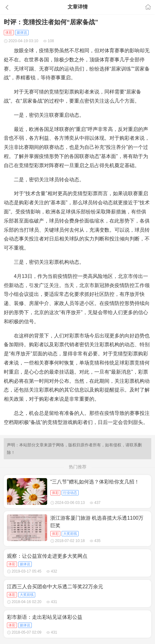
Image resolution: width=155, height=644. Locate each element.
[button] (24, 7)
